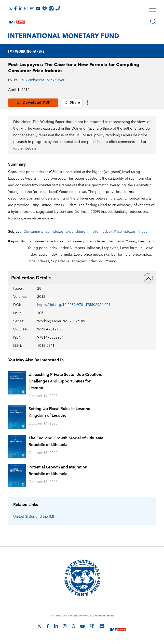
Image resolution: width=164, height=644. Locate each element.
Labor (107, 232)
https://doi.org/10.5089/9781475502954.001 (74, 305)
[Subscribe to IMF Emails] (51, 8)
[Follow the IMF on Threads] (32, 8)
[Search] (153, 22)
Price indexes (125, 232)
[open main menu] (153, 11)
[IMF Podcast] (45, 8)
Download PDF (33, 103)
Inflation (94, 232)
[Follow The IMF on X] (10, 8)
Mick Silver (56, 80)
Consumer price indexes (43, 232)
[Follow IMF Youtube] (38, 8)
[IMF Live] (17, 21)
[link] (65, 103)
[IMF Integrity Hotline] (58, 8)
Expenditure (75, 232)
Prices (142, 232)
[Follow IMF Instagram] (26, 8)
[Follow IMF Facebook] (16, 8)
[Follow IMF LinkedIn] (21, 8)
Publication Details (82, 278)
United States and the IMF (34, 517)
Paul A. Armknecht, (29, 80)
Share (72, 103)
